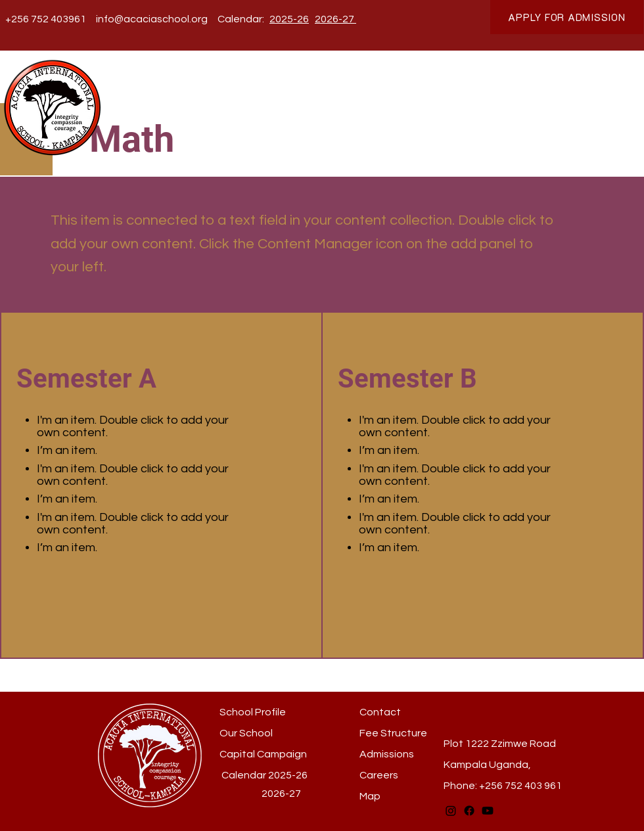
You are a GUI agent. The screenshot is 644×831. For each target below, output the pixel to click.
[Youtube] (488, 811)
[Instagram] (451, 811)
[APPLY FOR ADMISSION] (567, 17)
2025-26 (288, 775)
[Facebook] (469, 811)
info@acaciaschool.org (152, 19)
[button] (212, 94)
